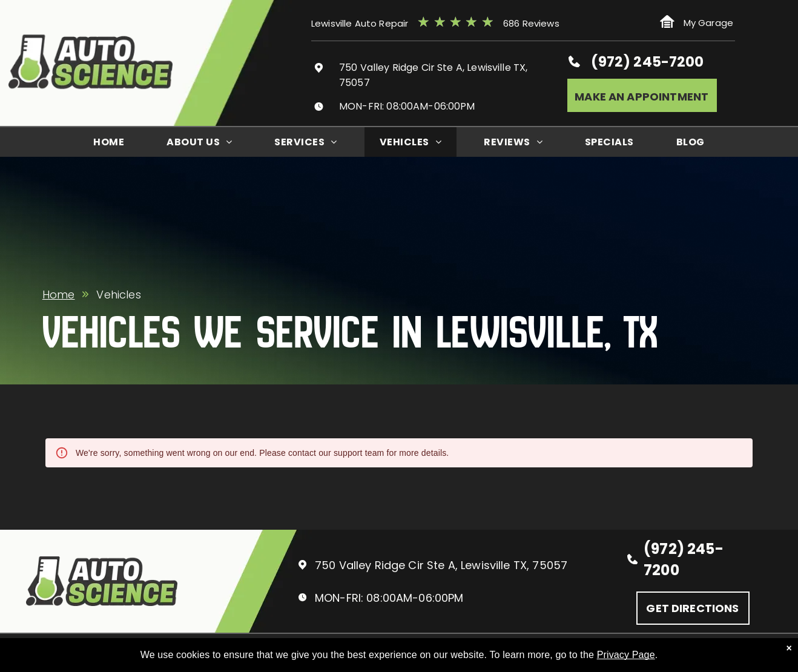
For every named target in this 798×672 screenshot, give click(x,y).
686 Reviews (531, 23)
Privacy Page (626, 655)
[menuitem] (109, 142)
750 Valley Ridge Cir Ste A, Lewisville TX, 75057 (441, 565)
